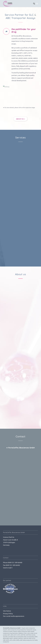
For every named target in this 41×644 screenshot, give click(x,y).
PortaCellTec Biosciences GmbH (12, 628)
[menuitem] (33, 4)
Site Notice (7, 611)
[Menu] (37, 4)
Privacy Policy (8, 613)
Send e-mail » (8, 568)
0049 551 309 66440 (15, 562)
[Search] (33, 4)
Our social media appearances (14, 616)
